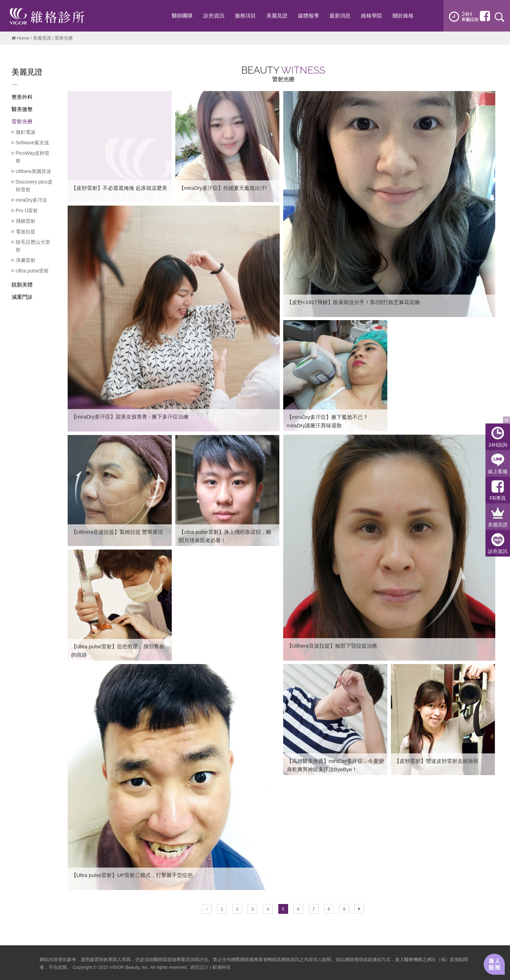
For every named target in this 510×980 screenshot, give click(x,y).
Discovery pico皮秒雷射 (34, 186)
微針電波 (26, 132)
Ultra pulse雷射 (32, 271)
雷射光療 (22, 121)
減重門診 (22, 297)
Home (23, 38)
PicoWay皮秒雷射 (33, 157)
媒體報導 (308, 16)
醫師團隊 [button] (182, 16)
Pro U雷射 (27, 211)
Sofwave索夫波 (33, 143)
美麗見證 (42, 38)
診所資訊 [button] (214, 16)
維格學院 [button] (372, 16)
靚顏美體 (22, 285)
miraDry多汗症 (32, 200)
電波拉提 (26, 232)
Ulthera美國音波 (33, 171)
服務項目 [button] (245, 16)
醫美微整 (22, 109)
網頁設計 (199, 967)
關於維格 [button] (403, 16)
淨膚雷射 (26, 260)
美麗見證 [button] (277, 16)
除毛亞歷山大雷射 (33, 246)
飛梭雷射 (26, 221)
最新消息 (340, 16)
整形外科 (22, 97)
